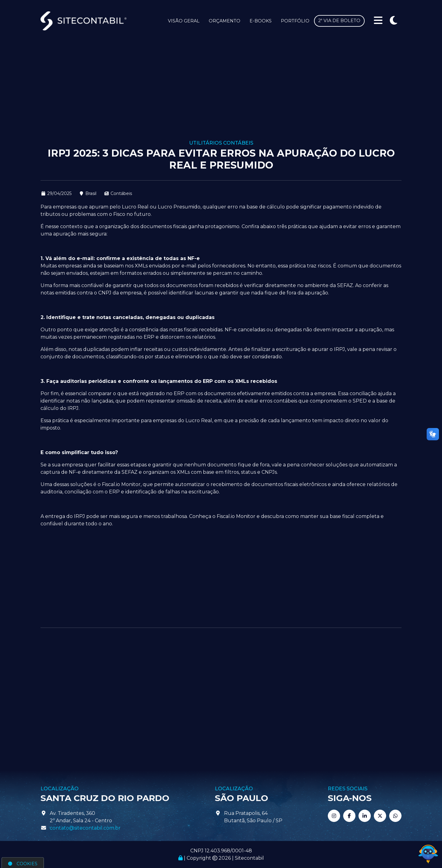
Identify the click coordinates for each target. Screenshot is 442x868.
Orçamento (225, 21)
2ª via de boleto (339, 21)
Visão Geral (184, 21)
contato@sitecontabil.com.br (85, 828)
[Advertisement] (221, 94)
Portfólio (295, 21)
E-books (261, 21)
